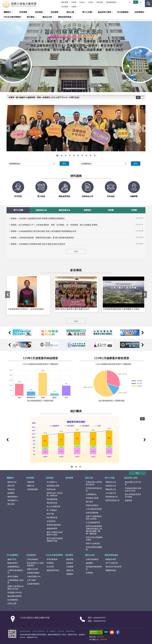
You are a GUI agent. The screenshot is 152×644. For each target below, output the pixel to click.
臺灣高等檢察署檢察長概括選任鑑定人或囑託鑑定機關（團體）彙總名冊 (94, 530)
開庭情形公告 (111, 489)
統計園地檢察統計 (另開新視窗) (40, 401)
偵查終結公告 (111, 486)
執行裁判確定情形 (76, 467)
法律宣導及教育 (92, 559)
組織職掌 (11, 493)
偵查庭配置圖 (32, 489)
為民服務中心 (13, 500)
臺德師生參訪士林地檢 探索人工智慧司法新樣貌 (70, 155)
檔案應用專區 (52, 528)
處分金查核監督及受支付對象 (133, 495)
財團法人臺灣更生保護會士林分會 (15, 587)
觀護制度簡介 (13, 563)
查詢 (148, 4)
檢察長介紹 (12, 482)
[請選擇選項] (32, 163)
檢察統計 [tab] (88, 210)
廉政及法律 (47, 17)
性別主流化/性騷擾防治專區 (94, 538)
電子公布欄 (87, 12)
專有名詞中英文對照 (113, 567)
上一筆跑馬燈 (142, 96)
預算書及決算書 (92, 498)
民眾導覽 (23, 12)
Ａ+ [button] (141, 2)
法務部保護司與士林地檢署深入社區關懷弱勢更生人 (57, 155)
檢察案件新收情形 (72, 467)
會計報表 (89, 502)
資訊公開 (70, 12)
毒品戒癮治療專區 (15, 596)
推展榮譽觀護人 (14, 567)
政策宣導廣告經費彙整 (94, 548)
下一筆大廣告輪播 (145, 128)
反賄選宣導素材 (33, 573)
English (82, 2)
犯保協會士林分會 (15, 592)
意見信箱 (61, 631)
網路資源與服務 (65, 17)
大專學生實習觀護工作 (15, 571)
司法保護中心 (52, 482)
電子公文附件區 (112, 563)
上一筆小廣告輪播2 (9, 333)
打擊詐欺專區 (95, 155)
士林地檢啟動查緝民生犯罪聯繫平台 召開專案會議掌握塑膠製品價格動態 (66, 155)
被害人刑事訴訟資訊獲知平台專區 (55, 533)
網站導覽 (65, 2)
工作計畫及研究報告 (94, 509)
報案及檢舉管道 (53, 570)
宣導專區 (89, 573)
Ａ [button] (136, 2)
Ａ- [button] (130, 2)
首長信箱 (100, 2)
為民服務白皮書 (53, 486)
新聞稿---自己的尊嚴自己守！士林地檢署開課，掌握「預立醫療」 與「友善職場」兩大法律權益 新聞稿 (54, 225)
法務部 (74, 7)
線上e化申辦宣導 (53, 506)
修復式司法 (12, 559)
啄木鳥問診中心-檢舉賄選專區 (35, 564)
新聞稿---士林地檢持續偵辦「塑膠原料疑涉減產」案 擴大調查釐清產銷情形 (42, 238)
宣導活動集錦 (32, 559)
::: (2, 2)
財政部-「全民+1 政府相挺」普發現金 (91, 155)
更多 (100, 85)
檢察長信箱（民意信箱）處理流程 (55, 494)
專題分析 (70, 570)
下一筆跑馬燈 (142, 99)
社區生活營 (12, 603)
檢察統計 (70, 563)
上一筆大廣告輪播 (7, 128)
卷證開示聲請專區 (54, 525)
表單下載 (50, 514)
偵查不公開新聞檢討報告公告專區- (94, 518)
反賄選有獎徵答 (33, 584)
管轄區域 (11, 489)
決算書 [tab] (134, 210)
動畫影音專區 (111, 559)
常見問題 (65, 7)
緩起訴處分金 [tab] (64, 210)
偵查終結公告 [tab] (41, 210)
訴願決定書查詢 (92, 505)
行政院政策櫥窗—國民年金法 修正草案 (82, 155)
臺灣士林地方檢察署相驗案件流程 (55, 540)
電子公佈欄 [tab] (18, 210)
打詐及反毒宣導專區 (12, 17)
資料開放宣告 (70, 631)
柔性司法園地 (13, 576)
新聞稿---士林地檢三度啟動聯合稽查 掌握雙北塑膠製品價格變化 (38, 218)
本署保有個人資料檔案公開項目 (94, 483)
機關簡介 (7, 12)
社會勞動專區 (13, 600)
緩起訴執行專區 (104, 12)
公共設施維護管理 (93, 522)
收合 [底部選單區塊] (137, 473)
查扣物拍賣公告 (112, 497)
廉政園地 (89, 563)
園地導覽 (70, 559)
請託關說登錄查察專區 (94, 568)
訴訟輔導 (55, 12)
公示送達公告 (111, 493)
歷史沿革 (11, 486)
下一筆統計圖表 (145, 440)
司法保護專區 (123, 12)
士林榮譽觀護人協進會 (15, 581)
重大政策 (11, 504)
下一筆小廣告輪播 (142, 345)
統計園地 (31, 17)
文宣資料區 (51, 521)
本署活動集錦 (52, 559)
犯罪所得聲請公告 (113, 500)
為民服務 (39, 12)
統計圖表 (76, 411)
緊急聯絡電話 (111, 2)
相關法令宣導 (32, 569)
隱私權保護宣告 (25, 631)
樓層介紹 (31, 486)
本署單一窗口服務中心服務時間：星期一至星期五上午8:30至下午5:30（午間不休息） (45, 97)
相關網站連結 (111, 570)
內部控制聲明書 (92, 513)
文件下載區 (32, 580)
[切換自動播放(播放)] (138, 97)
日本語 (91, 2)
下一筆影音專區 (145, 295)
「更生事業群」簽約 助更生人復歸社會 (86, 155)
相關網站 (70, 574)
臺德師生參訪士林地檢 (74, 155)
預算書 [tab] (111, 210)
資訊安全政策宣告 (39, 631)
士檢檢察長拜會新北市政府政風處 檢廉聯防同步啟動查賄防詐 (61, 155)
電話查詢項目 (52, 503)
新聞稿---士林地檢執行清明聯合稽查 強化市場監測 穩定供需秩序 (38, 244)
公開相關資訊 (91, 494)
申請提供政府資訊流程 (94, 489)
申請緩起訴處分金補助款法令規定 (133, 489)
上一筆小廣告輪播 (9, 345)
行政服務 (70, 567)
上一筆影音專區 (7, 295)
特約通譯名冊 (52, 517)
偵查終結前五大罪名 (80, 467)
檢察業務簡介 (13, 497)
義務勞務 (128, 500)
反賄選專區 (139, 12)
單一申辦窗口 (52, 510)
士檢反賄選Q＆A (34, 576)
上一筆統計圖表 (7, 440)
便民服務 (76, 176)
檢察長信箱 (51, 489)
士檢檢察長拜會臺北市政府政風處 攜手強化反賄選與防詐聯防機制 (78, 155)
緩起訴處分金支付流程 (133, 483)
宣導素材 (50, 563)
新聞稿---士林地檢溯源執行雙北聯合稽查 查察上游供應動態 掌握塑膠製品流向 (44, 231)
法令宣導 (50, 567)
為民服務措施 (52, 499)
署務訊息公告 (111, 482)
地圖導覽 (31, 482)
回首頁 (74, 2)
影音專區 (76, 270)
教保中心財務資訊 (93, 543)
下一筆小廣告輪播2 (142, 333)
